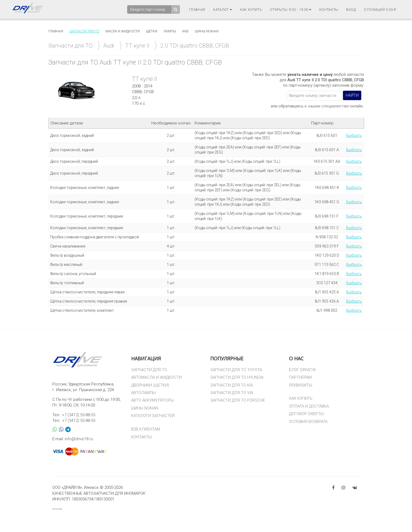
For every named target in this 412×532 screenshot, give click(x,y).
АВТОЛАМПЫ (143, 393)
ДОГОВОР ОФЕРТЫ (306, 414)
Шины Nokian (207, 31)
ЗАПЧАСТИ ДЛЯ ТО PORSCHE (238, 400)
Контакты (329, 10)
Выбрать (354, 135)
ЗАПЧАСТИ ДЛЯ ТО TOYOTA (236, 370)
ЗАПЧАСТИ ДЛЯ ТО (149, 370)
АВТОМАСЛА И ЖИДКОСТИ (156, 377)
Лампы (170, 31)
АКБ (185, 31)
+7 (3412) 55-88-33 (79, 421)
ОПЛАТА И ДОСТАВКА (309, 406)
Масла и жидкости (123, 31)
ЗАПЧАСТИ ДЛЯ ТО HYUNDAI (237, 377)
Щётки (152, 31)
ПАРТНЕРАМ (300, 377)
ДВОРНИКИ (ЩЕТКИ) (150, 385)
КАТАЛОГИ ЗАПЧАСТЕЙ (153, 416)
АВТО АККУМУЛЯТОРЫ (152, 400)
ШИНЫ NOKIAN (145, 408)
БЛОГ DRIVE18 (302, 370)
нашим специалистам (328, 106)
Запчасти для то (84, 31)
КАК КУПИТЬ (301, 398)
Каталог (223, 10)
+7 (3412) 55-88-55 (79, 415)
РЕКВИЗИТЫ (301, 385)
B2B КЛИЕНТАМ (146, 429)
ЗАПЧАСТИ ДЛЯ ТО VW (232, 393)
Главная (197, 10)
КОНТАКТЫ (141, 437)
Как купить (251, 10)
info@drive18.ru (79, 439)
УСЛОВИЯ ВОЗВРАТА (308, 422)
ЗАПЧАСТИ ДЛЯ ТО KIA (231, 385)
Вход (351, 10)
